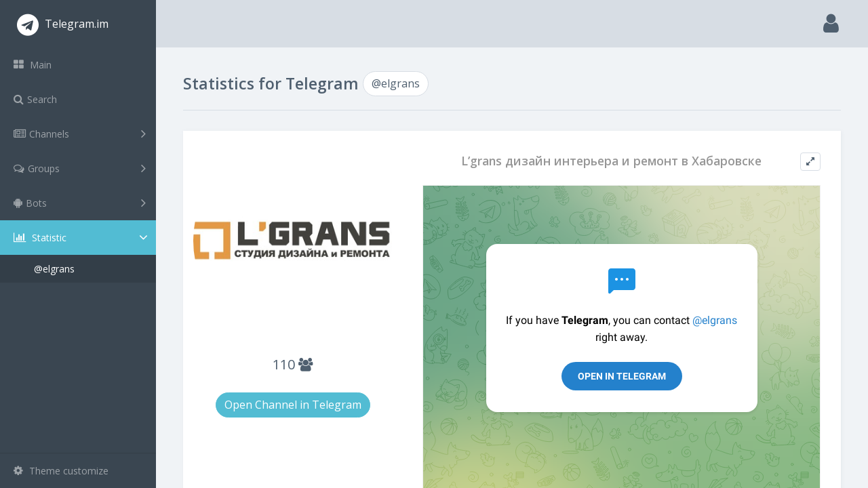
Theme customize (61, 471)
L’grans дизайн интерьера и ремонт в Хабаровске (611, 161)
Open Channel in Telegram (293, 405)
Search (35, 99)
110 (293, 364)
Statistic (82, 238)
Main (33, 65)
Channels (80, 134)
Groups (80, 168)
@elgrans (54, 269)
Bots (80, 203)
